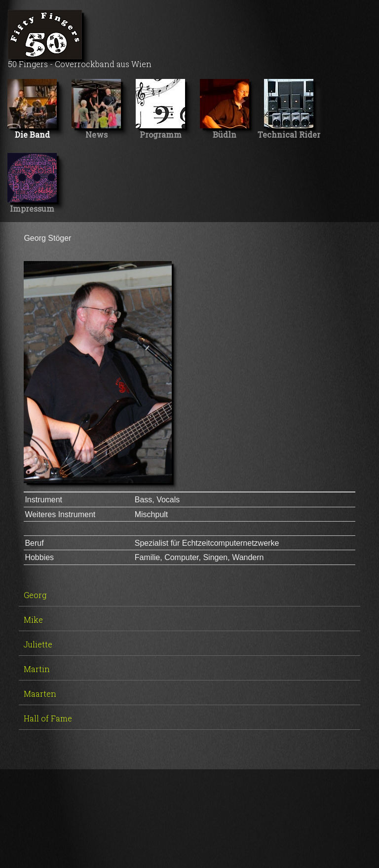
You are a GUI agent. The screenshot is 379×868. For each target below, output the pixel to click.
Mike (33, 620)
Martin (37, 669)
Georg (35, 595)
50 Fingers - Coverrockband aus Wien (80, 39)
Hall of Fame (48, 718)
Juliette (38, 644)
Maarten (40, 694)
